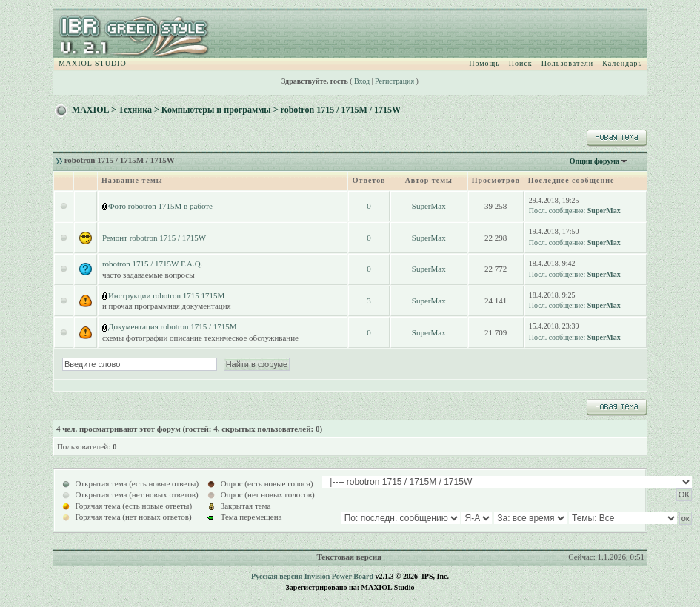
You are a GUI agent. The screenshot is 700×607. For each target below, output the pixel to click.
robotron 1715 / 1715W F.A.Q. (153, 264)
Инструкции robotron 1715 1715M (166, 295)
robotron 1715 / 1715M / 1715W (341, 110)
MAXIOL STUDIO (93, 63)
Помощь (484, 63)
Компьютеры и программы (216, 110)
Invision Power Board (339, 576)
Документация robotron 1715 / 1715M (173, 326)
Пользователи (567, 63)
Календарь (622, 63)
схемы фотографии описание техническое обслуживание (200, 338)
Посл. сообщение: (557, 211)
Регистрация (394, 81)
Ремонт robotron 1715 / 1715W (154, 238)
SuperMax (429, 206)
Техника (135, 110)
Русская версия (277, 576)
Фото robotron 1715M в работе (160, 206)
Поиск (521, 63)
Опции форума (594, 161)
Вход (362, 81)
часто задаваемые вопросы (149, 275)
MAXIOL (90, 110)
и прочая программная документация (167, 306)
